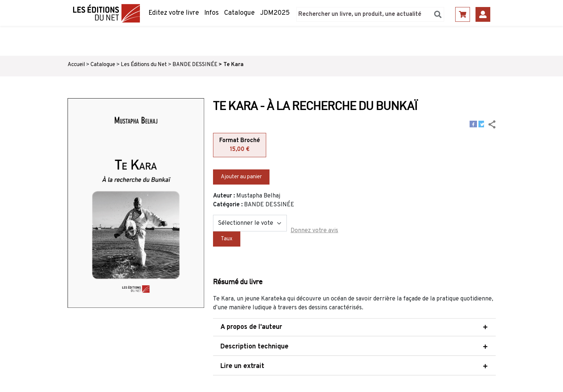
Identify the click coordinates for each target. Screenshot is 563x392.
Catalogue (239, 13)
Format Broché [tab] (240, 145)
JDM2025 (275, 13)
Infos (212, 13)
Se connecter (483, 14)
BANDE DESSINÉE (195, 65)
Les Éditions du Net (144, 65)
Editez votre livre (174, 13)
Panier (463, 14)
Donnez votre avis (314, 231)
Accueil (76, 65)
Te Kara (234, 65)
